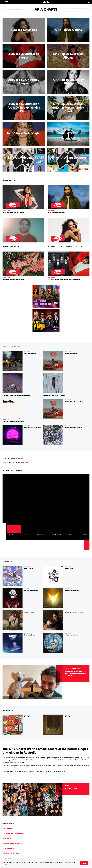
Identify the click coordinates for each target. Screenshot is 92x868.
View (66, 797)
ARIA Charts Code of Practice (12, 843)
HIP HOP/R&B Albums (31, 591)
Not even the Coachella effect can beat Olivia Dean (65, 246)
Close (84, 863)
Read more (67, 684)
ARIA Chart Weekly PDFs (11, 853)
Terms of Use (68, 862)
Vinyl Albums (69, 717)
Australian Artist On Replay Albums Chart (16, 396)
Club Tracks (69, 568)
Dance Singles (29, 568)
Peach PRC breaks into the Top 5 (13, 280)
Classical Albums (30, 635)
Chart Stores (7, 858)
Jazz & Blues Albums (72, 635)
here (22, 459)
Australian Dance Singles (32, 427)
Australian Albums (71, 353)
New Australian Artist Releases (13, 833)
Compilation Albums (31, 717)
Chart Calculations (9, 848)
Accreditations (7, 828)
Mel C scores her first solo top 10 (13, 213)
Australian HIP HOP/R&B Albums (13, 422)
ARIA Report (7, 838)
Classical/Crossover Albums (74, 613)
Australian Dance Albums (73, 427)
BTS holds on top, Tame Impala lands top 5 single (64, 280)
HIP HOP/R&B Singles (72, 591)
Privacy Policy (8, 864)
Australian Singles (30, 353)
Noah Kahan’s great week (56, 213)
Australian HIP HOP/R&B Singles (54, 396)
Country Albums (29, 613)
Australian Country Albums (74, 402)
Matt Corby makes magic (11, 246)
